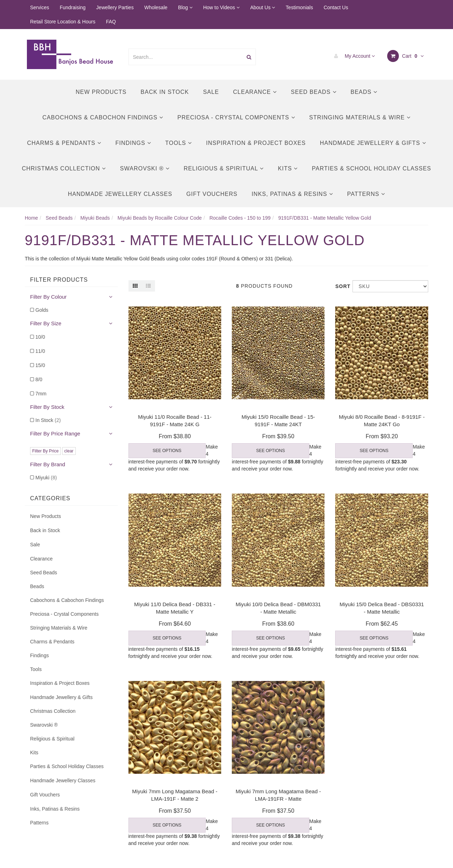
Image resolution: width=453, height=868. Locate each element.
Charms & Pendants (64, 143)
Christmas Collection (64, 168)
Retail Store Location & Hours (63, 22)
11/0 (40, 351)
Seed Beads (314, 92)
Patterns (366, 194)
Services (40, 7)
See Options (167, 451)
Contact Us (336, 7)
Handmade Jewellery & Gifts (373, 143)
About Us (263, 7)
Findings (133, 143)
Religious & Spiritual (224, 168)
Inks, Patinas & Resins (292, 194)
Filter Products (59, 280)
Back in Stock (165, 92)
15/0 (40, 365)
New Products (101, 92)
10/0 (40, 337)
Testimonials (299, 7)
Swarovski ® (145, 168)
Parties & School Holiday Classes (371, 168)
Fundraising (73, 7)
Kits (288, 168)
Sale (211, 92)
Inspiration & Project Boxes (256, 143)
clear (69, 451)
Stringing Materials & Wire (360, 117)
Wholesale (156, 7)
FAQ (111, 22)
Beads (364, 92)
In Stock (48, 420)
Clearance (255, 92)
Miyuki (46, 478)
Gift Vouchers (212, 194)
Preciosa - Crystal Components (236, 117)
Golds (42, 310)
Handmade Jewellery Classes (120, 194)
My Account (353, 56)
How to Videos (221, 7)
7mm (41, 394)
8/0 (39, 379)
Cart (405, 56)
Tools (179, 143)
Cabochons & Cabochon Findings (103, 117)
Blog (185, 7)
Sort (341, 286)
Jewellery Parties (115, 7)
